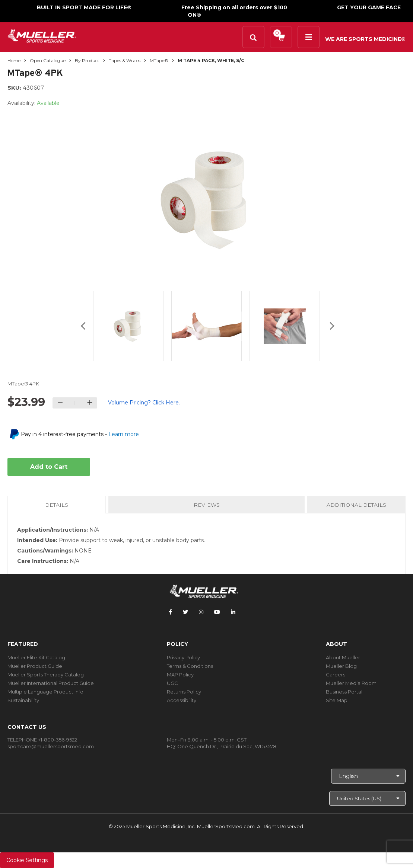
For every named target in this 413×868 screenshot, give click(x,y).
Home (14, 60)
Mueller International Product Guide (51, 683)
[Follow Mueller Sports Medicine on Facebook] (170, 612)
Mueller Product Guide (35, 666)
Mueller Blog (341, 666)
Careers (336, 675)
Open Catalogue (48, 60)
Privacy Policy (183, 657)
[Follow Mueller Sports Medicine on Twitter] (185, 612)
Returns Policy (184, 692)
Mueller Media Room (351, 683)
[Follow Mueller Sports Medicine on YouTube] (217, 612)
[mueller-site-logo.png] (42, 35)
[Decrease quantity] (60, 403)
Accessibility (182, 700)
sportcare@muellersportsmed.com (51, 746)
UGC (172, 683)
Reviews (207, 505)
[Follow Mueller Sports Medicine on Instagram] (201, 612)
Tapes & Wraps (125, 60)
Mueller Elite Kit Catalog (36, 657)
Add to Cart (49, 467)
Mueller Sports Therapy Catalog (46, 675)
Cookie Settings (27, 860)
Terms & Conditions (190, 666)
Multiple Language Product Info (45, 692)
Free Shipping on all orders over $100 (234, 7)
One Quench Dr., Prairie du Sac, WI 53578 (227, 746)
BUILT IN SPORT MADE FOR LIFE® (84, 7)
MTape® (159, 60)
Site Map (337, 700)
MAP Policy (180, 675)
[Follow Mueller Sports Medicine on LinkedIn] (233, 612)
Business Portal (344, 692)
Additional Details (356, 505)
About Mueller (343, 657)
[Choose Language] (368, 776)
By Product (87, 60)
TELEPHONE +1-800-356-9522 (42, 740)
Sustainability (23, 700)
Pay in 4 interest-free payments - (80, 434)
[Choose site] (367, 798)
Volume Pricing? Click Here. (144, 403)
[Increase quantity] (90, 403)
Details (58, 507)
